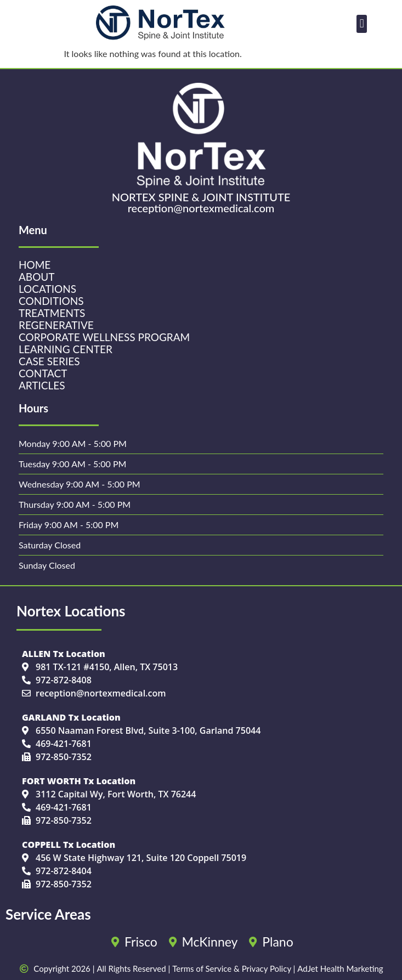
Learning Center (66, 349)
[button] (362, 24)
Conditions (51, 301)
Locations (47, 289)
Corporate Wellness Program (104, 337)
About (37, 277)
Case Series (49, 361)
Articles (42, 386)
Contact (43, 373)
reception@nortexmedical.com (201, 208)
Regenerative (56, 325)
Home (35, 265)
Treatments (52, 313)
